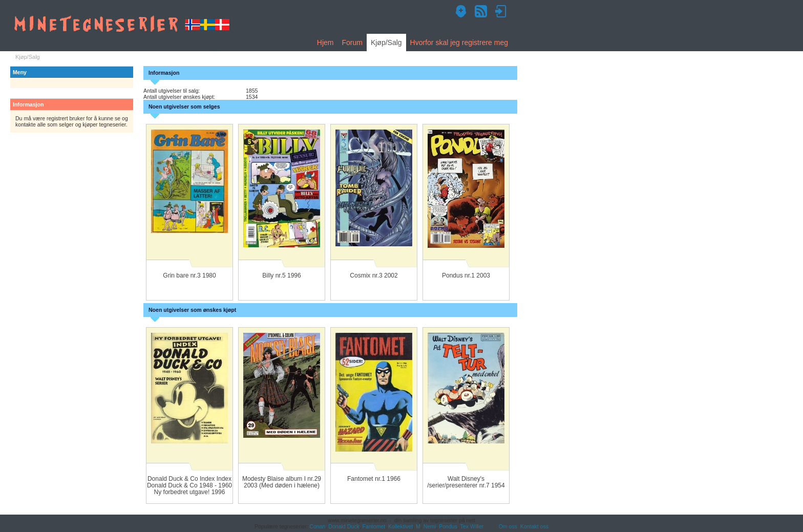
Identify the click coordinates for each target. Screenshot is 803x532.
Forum (352, 42)
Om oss (508, 526)
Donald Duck (344, 526)
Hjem (325, 42)
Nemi (430, 526)
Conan (317, 526)
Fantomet (374, 526)
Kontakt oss (534, 526)
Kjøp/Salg (386, 42)
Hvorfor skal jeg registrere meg (459, 42)
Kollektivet (400, 526)
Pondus (448, 526)
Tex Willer (472, 526)
